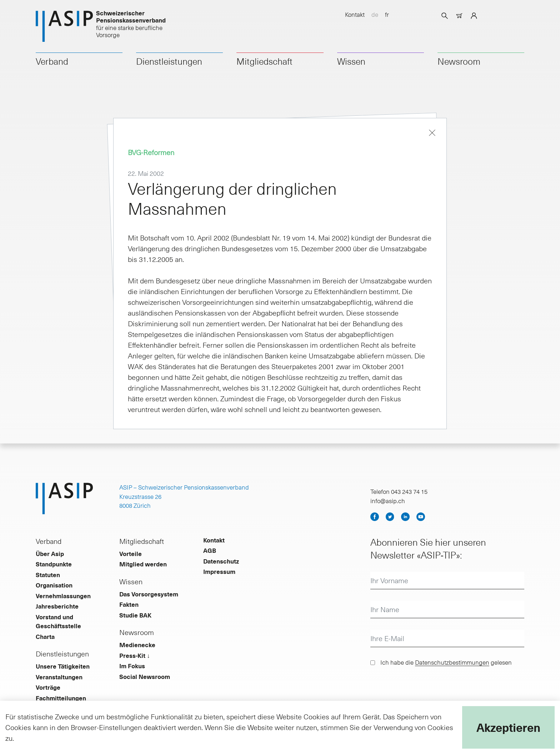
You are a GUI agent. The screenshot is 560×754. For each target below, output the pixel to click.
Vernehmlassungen (63, 596)
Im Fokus (132, 666)
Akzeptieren (508, 727)
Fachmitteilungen (61, 698)
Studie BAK (135, 615)
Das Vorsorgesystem (149, 594)
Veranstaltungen (59, 677)
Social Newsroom (145, 676)
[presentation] (425, 689)
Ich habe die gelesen (446, 662)
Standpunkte (54, 564)
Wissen (351, 61)
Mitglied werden (143, 564)
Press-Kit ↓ (135, 655)
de (375, 14)
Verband (52, 61)
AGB (210, 550)
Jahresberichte (57, 606)
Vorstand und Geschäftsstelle (58, 621)
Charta (45, 636)
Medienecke (137, 645)
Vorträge (48, 687)
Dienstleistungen (169, 61)
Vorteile (131, 554)
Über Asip (50, 554)
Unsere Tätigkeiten (63, 666)
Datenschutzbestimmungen (452, 662)
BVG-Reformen (151, 152)
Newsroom (459, 61)
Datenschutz (221, 561)
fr (387, 14)
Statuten (48, 575)
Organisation (54, 585)
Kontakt (355, 14)
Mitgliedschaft (264, 61)
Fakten (129, 604)
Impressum (219, 571)
